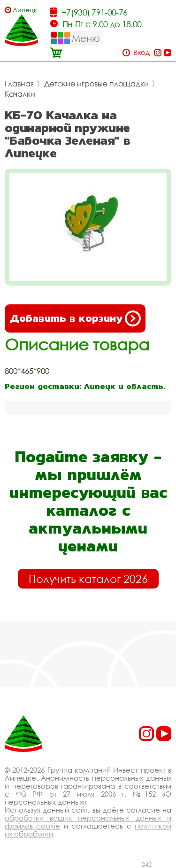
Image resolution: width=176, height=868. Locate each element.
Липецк (25, 10)
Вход (142, 52)
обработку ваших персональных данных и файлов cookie (88, 822)
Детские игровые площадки (96, 84)
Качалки (20, 94)
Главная (19, 84)
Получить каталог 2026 (88, 579)
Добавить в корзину (75, 318)
